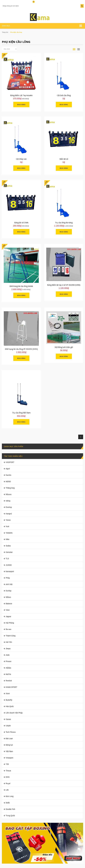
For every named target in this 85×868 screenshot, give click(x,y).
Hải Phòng (10, 623)
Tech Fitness (11, 732)
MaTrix (8, 674)
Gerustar (9, 552)
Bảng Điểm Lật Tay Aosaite (21, 95)
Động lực (9, 745)
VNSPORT (10, 462)
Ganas (8, 719)
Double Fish (10, 809)
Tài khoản (6, 3)
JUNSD (9, 565)
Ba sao (9, 629)
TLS (7, 559)
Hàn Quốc (10, 706)
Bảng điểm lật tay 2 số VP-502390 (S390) (64, 285)
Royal (8, 783)
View (8, 610)
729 (7, 764)
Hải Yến (9, 642)
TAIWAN (9, 533)
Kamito (9, 475)
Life (7, 790)
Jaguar (8, 616)
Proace (9, 661)
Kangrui (9, 514)
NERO (8, 481)
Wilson (8, 597)
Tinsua (8, 771)
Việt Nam (9, 751)
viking (8, 501)
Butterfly (9, 700)
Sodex (8, 546)
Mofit (8, 803)
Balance (9, 604)
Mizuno (9, 494)
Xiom (8, 694)
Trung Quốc (10, 816)
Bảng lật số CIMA (21, 223)
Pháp (8, 578)
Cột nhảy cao (21, 159)
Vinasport (9, 758)
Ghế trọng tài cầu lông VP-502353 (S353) (21, 349)
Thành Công (11, 636)
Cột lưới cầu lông (64, 95)
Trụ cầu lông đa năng (64, 223)
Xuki (7, 526)
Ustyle (8, 726)
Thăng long (10, 488)
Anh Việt (9, 584)
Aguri (8, 469)
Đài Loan (9, 738)
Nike (8, 539)
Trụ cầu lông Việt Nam (21, 413)
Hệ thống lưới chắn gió (64, 347)
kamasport (10, 571)
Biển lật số (64, 159)
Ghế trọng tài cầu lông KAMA (21, 286)
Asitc (8, 655)
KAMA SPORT (11, 687)
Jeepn (8, 649)
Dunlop (9, 591)
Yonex (8, 520)
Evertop (9, 507)
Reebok (9, 681)
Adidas (8, 668)
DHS (8, 777)
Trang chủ (5, 32)
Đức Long (10, 796)
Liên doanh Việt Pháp (14, 713)
